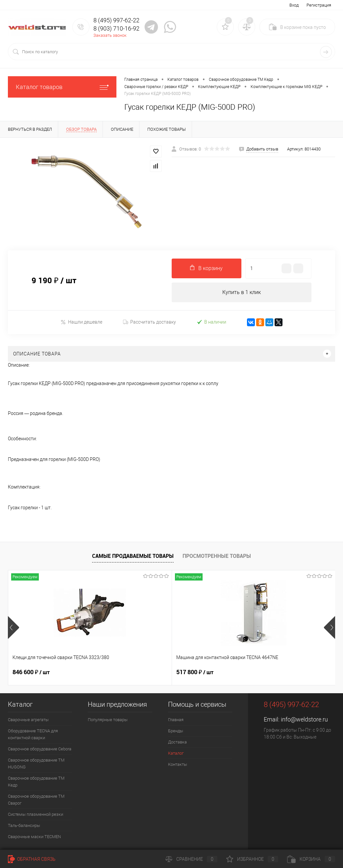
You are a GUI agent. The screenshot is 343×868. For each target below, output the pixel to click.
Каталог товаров (62, 87)
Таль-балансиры (24, 825)
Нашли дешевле (81, 322)
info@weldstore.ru (304, 719)
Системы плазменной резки (36, 814)
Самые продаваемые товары (133, 556)
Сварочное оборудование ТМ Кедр (36, 782)
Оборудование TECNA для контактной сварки (33, 734)
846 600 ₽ (31, 672)
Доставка (177, 742)
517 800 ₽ (140, 672)
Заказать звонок (110, 35)
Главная (176, 720)
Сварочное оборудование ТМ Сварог (36, 800)
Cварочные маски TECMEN (34, 837)
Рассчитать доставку (149, 322)
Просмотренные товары (217, 556)
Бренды (176, 731)
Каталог (176, 753)
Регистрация (319, 5)
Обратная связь (32, 859)
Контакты (178, 764)
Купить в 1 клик (242, 292)
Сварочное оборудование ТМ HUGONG (36, 764)
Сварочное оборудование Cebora (40, 749)
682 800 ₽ (249, 672)
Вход (294, 5)
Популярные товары (108, 720)
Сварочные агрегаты (28, 720)
